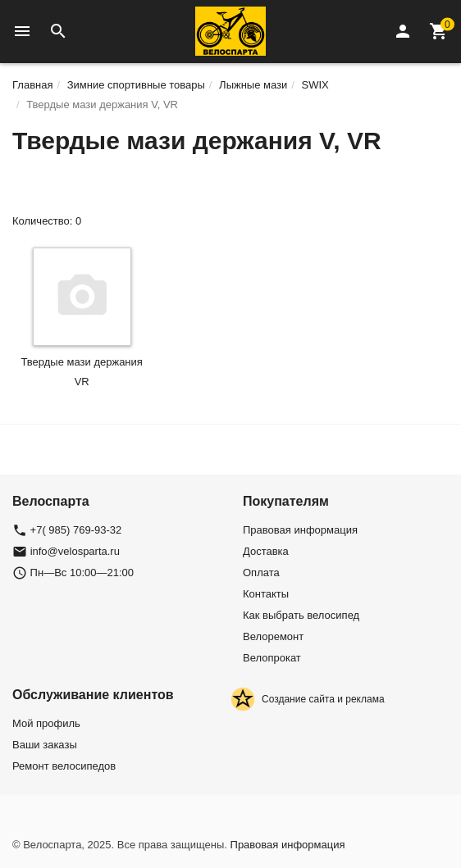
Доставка (266, 551)
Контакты (266, 594)
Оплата (261, 573)
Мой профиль (46, 723)
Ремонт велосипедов (64, 766)
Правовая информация (300, 530)
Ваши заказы (45, 745)
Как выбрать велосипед (301, 615)
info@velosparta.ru (75, 551)
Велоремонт (273, 636)
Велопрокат (272, 658)
